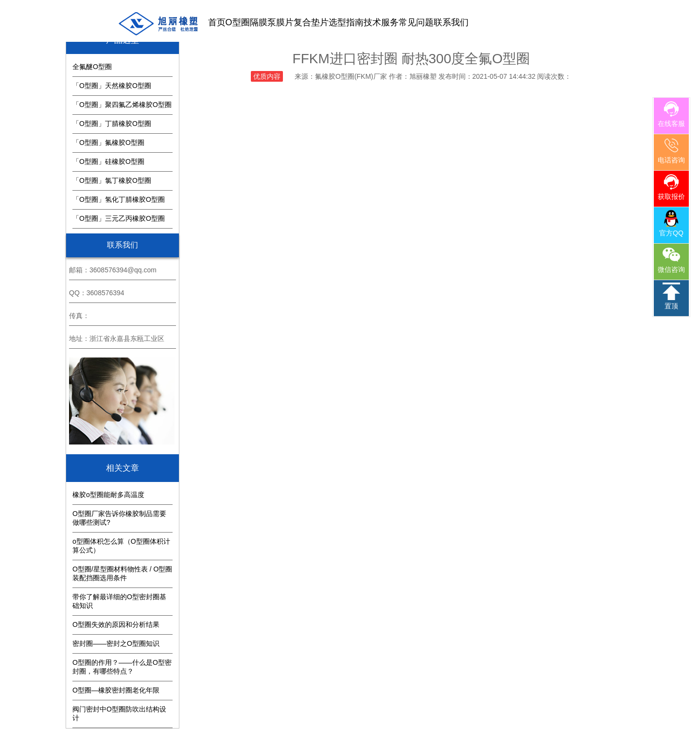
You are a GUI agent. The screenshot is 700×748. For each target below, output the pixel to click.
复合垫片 (311, 22)
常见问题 (416, 22)
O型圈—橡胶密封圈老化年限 (116, 690)
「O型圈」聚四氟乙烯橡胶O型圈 (122, 105)
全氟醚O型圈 (92, 67)
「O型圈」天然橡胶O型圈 (112, 86)
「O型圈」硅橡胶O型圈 (108, 161)
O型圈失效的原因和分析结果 (116, 624)
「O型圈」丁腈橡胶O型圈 (112, 124)
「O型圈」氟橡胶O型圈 (108, 142)
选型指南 (346, 22)
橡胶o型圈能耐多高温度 (108, 495)
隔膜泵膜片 (272, 22)
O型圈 (238, 22)
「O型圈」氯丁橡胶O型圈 (112, 180)
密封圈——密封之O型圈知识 (116, 643)
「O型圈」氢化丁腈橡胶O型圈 (119, 199)
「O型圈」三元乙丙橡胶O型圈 (119, 218)
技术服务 (381, 22)
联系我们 (451, 22)
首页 (217, 22)
